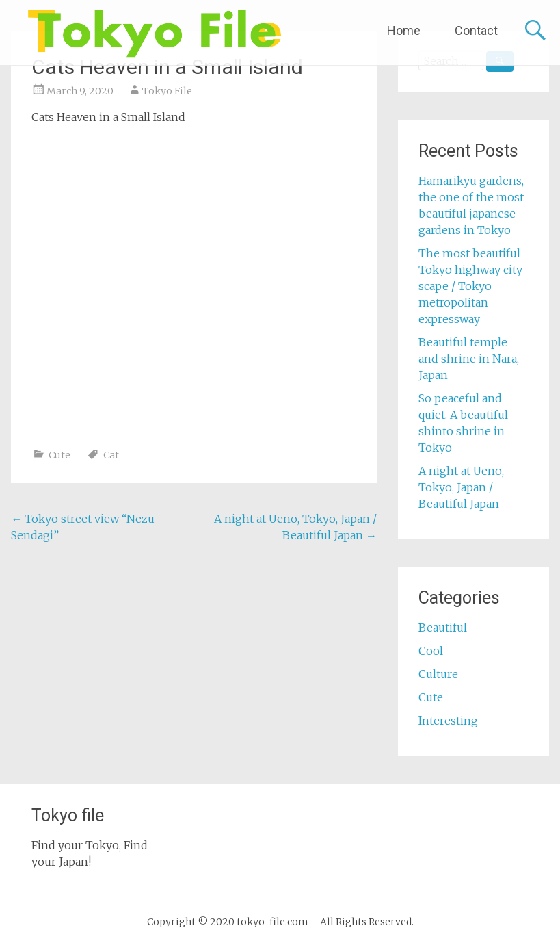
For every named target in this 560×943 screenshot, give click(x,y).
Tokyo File (167, 91)
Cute (59, 455)
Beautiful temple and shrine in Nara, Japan (469, 359)
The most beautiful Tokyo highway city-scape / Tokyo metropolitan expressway (473, 286)
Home (404, 30)
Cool (431, 651)
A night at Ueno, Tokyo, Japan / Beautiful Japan (461, 487)
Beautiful (443, 628)
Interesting (448, 721)
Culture (438, 674)
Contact (476, 30)
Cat (111, 455)
